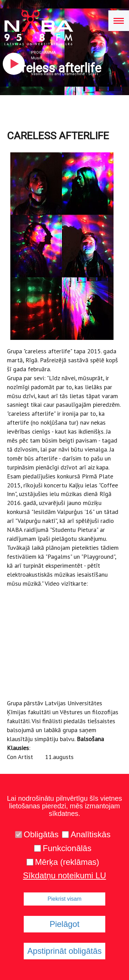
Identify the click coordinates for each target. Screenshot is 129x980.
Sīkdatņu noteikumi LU (64, 876)
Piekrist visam (64, 899)
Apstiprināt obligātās (64, 951)
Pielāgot (64, 924)
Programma (43, 53)
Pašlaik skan (44, 68)
